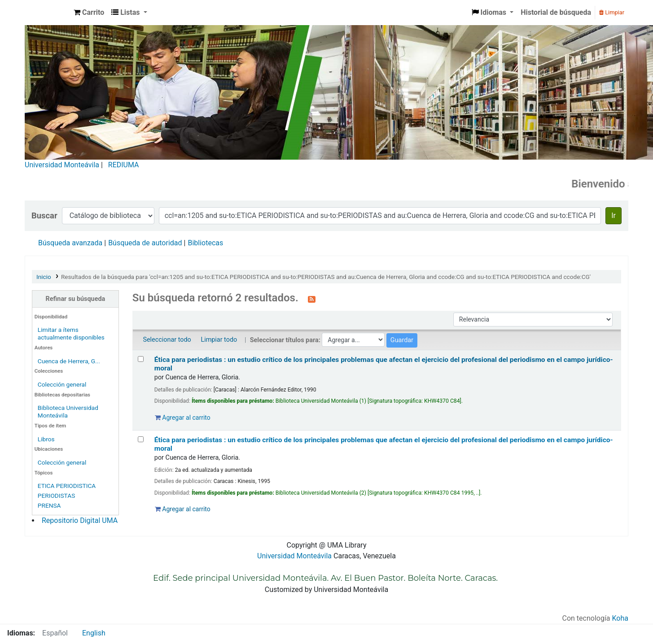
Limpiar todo (219, 340)
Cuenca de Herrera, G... (69, 361)
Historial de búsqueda (556, 12)
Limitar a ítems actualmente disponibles (71, 333)
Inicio (44, 277)
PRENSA (49, 505)
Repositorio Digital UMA (80, 520)
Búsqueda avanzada (70, 243)
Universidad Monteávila (62, 165)
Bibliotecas (205, 243)
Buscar (44, 215)
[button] (89, 13)
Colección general (62, 384)
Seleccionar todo (167, 340)
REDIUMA (124, 165)
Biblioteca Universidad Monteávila (48, 13)
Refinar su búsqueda (76, 299)
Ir (614, 215)
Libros (46, 439)
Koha (620, 618)
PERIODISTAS (56, 496)
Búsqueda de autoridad (145, 243)
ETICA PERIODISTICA (67, 486)
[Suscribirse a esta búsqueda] (312, 299)
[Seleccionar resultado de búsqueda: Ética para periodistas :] (141, 359)
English (94, 633)
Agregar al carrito (183, 418)
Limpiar (612, 12)
